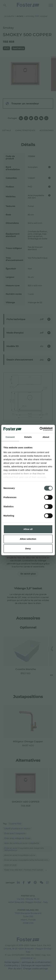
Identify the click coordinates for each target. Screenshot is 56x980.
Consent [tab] (10, 437)
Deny (28, 549)
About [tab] (46, 437)
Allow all (28, 529)
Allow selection (28, 539)
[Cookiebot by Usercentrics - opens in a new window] (40, 429)
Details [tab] (28, 437)
